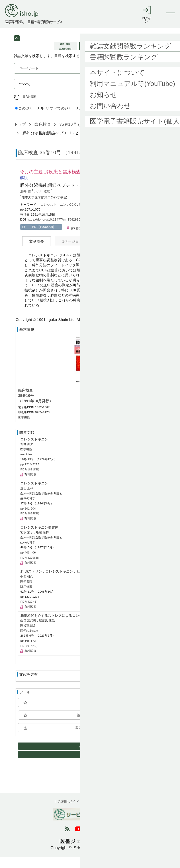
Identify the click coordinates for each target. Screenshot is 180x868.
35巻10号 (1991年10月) (81, 135)
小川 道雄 (44, 202)
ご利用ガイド (68, 812)
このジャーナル (29, 119)
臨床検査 (42, 135)
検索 (155, 95)
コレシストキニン (54, 215)
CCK (73, 215)
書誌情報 (30, 108)
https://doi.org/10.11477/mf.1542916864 (56, 231)
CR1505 (127, 215)
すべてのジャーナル (64, 119)
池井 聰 (26, 202)
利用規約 (95, 812)
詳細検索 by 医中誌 (150, 119)
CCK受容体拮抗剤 (105, 215)
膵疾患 (84, 215)
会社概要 (118, 812)
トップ (20, 135)
